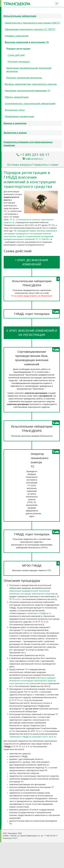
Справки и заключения (17, 36)
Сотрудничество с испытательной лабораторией (30, 103)
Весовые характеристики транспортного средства (31, 84)
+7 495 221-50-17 (35, 155)
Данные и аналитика (15, 123)
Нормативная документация (19, 116)
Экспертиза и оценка (15, 133)
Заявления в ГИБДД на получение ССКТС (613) (32, 737)
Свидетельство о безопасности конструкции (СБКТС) (32, 23)
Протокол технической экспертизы (24, 78)
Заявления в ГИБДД (37, 613)
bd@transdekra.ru (34, 159)
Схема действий (16, 55)
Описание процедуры (19, 62)
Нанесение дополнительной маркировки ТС (28, 91)
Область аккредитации (17, 97)
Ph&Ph (15, 838)
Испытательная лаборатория (20, 16)
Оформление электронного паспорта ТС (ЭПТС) (30, 29)
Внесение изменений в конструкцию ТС (27, 42)
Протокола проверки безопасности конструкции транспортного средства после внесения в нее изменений (32, 681)
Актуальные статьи (15, 110)
